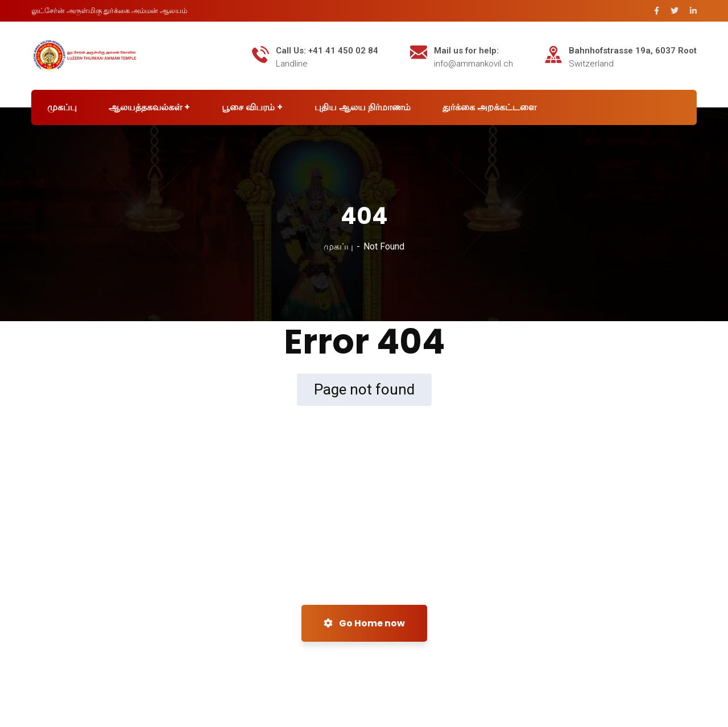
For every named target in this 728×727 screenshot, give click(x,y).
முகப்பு (338, 246)
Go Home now (364, 623)
